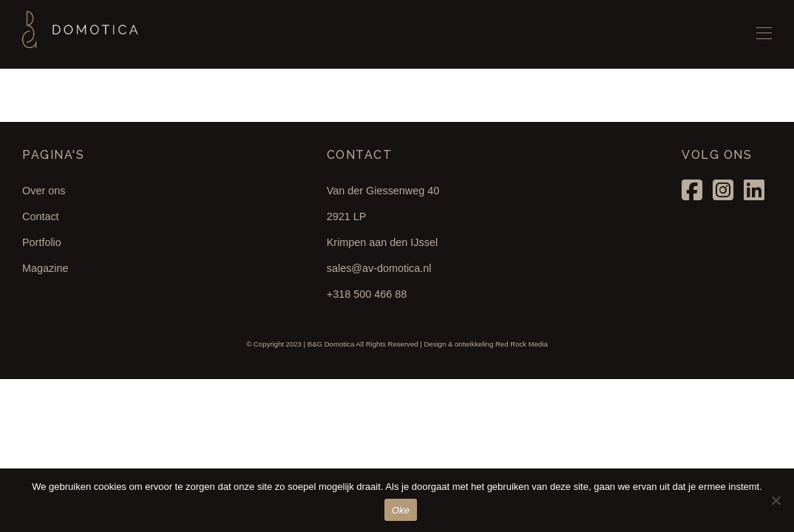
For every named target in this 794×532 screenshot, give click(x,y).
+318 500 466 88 (367, 294)
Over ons (44, 191)
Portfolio (42, 242)
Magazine (45, 268)
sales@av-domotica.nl (379, 268)
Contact (41, 216)
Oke (401, 510)
